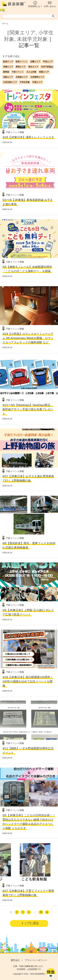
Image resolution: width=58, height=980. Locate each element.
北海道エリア (22, 77)
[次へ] (47, 912)
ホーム (5, 23)
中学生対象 (25, 82)
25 (41, 912)
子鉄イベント (18, 72)
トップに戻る (30, 923)
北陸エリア (8, 77)
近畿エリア (35, 62)
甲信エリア (48, 62)
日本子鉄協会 (47, 67)
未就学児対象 (32, 39)
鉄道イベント (22, 62)
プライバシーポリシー (36, 960)
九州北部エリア (10, 82)
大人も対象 (31, 72)
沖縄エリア (8, 67)
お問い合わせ (50, 4)
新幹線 (6, 72)
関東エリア (22, 33)
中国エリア (37, 82)
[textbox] (29, 16)
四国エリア (44, 72)
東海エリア (21, 67)
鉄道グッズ (8, 62)
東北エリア (33, 67)
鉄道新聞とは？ (35, 4)
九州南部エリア (37, 77)
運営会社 (15, 960)
